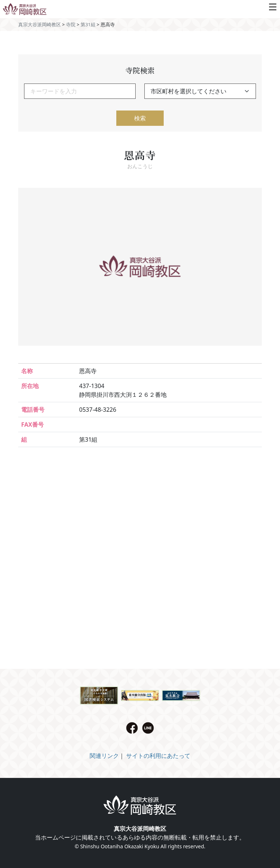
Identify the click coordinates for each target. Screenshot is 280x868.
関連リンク (104, 756)
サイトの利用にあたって (158, 756)
